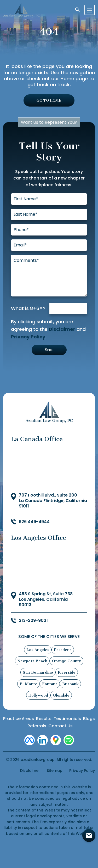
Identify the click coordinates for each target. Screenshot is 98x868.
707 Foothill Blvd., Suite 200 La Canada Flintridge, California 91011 (53, 501)
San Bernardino (38, 672)
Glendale (61, 695)
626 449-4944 (34, 522)
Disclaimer (62, 329)
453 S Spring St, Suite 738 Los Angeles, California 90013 (46, 599)
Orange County (67, 661)
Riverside (67, 672)
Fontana (50, 684)
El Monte (28, 684)
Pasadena (63, 650)
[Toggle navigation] (90, 10)
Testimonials (67, 719)
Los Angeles (38, 650)
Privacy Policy (28, 337)
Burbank (70, 684)
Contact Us (60, 726)
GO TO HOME (49, 100)
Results (44, 719)
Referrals (37, 726)
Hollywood (38, 695)
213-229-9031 (33, 621)
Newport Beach (32, 661)
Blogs (89, 719)
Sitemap (55, 771)
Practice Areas (19, 719)
